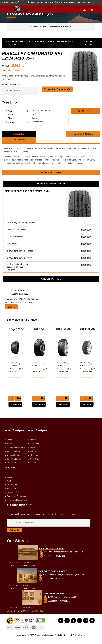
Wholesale (12, 494)
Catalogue (34, 449)
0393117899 (46, 584)
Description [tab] (19, 134)
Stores (33, 445)
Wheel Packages (14, 457)
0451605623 (65, 607)
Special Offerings (14, 465)
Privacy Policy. (79, 641)
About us (34, 461)
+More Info (15, 408)
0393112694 (51, 607)
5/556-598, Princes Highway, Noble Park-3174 (61, 558)
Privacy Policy (13, 498)
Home (34, 27)
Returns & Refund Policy (17, 506)
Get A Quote (35, 465)
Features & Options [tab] (83, 134)
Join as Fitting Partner (16, 453)
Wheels (10, 449)
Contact (33, 468)
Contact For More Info (57, 89)
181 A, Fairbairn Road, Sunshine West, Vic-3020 (61, 580)
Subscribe (15, 536)
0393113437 (20, 298)
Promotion (11, 468)
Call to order (85, 111)
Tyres (10, 445)
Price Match (20, 402)
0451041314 (61, 561)
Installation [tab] (19, 141)
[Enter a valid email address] (49, 528)
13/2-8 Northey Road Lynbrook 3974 (61, 603)
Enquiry (11, 311)
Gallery (33, 457)
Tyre (44, 27)
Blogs (33, 453)
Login (9, 483)
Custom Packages (15, 461)
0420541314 (60, 584)
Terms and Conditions (16, 502)
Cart (9, 487)
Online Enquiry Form (51, 174)
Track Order (12, 490)
